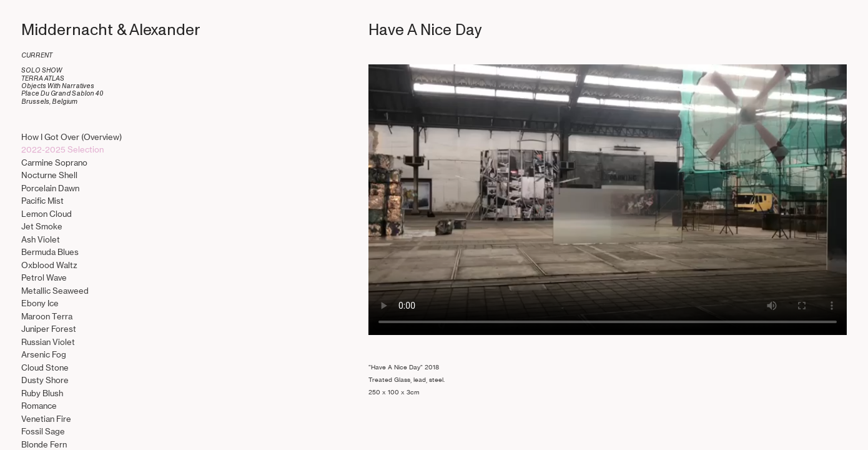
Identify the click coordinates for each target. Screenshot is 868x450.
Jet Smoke (42, 227)
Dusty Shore (45, 380)
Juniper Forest (49, 329)
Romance (39, 406)
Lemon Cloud (47, 214)
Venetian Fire (46, 419)
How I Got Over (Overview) (72, 137)
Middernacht (67, 30)
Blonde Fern (44, 445)
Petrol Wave (44, 278)
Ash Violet (41, 240)
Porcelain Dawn (50, 188)
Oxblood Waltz (49, 265)
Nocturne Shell (49, 175)
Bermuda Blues (50, 252)
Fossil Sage (43, 432)
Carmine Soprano (54, 163)
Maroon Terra (47, 317)
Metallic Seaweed (55, 291)
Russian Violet (48, 342)
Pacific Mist (42, 201)
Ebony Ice (40, 303)
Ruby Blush (42, 393)
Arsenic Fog (44, 355)
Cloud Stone (45, 368)
